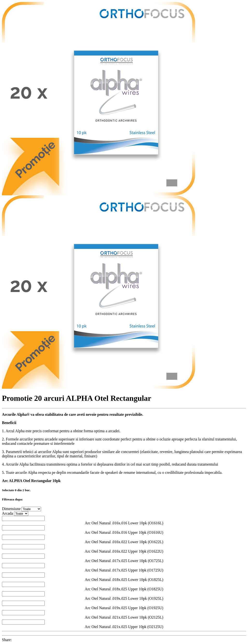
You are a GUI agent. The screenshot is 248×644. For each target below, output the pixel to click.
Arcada (7, 513)
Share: (7, 640)
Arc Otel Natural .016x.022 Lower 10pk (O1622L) (124, 542)
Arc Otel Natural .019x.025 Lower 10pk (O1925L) (124, 598)
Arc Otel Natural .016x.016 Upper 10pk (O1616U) (124, 532)
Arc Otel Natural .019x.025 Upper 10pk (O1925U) (124, 608)
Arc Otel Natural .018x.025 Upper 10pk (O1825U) (124, 589)
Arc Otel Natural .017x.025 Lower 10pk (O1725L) (124, 561)
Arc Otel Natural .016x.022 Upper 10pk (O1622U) (124, 551)
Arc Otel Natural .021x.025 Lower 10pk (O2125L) (124, 617)
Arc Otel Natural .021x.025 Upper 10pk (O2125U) (124, 627)
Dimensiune (11, 509)
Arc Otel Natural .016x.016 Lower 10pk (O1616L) (124, 523)
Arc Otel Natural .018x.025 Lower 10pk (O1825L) (124, 580)
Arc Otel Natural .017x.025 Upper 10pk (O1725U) (124, 570)
